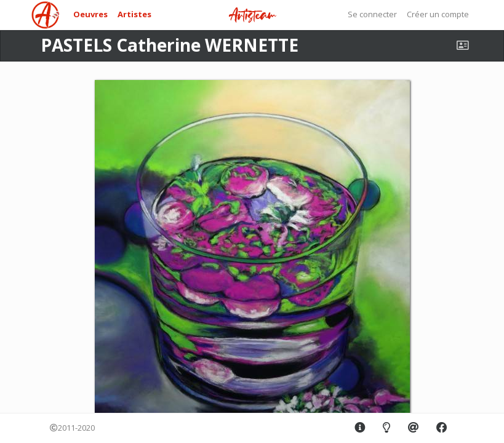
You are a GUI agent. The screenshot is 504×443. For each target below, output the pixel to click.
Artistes (134, 14)
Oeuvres (90, 14)
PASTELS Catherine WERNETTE (170, 45)
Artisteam (252, 16)
